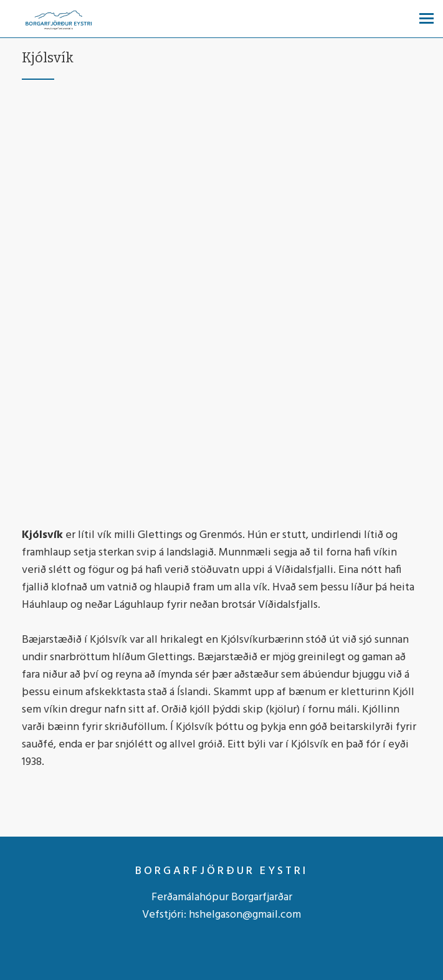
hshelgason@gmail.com (245, 915)
